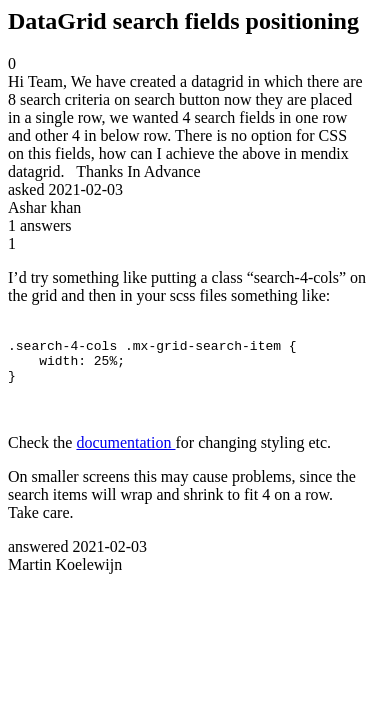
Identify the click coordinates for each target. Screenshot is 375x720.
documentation (125, 451)
